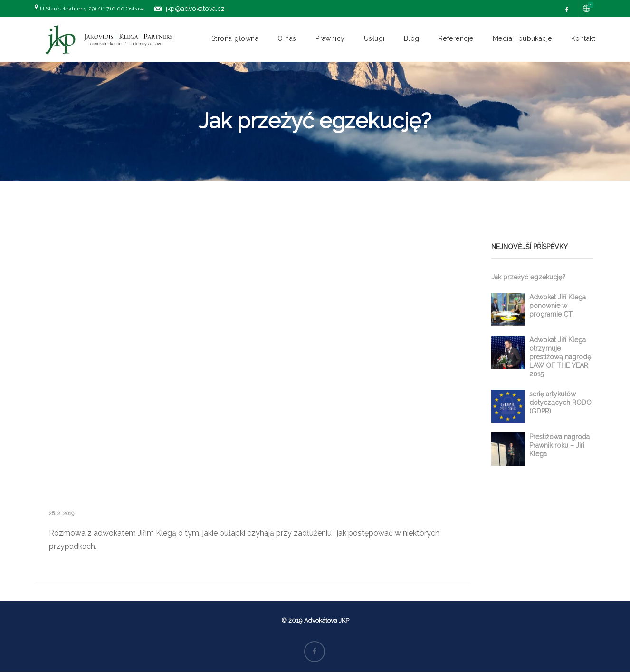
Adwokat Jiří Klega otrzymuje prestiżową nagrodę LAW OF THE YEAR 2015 (560, 357)
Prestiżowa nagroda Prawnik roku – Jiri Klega (559, 445)
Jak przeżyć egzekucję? (528, 277)
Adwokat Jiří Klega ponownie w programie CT (558, 306)
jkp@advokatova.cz (195, 9)
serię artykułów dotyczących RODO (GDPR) (560, 403)
